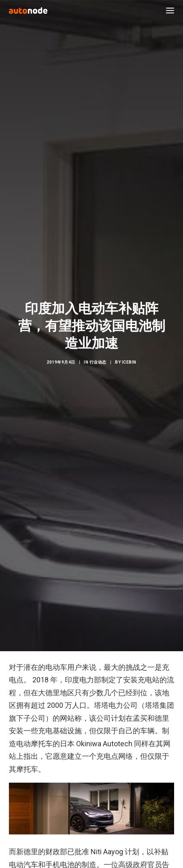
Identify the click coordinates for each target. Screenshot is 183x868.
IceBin (129, 353)
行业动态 (98, 353)
